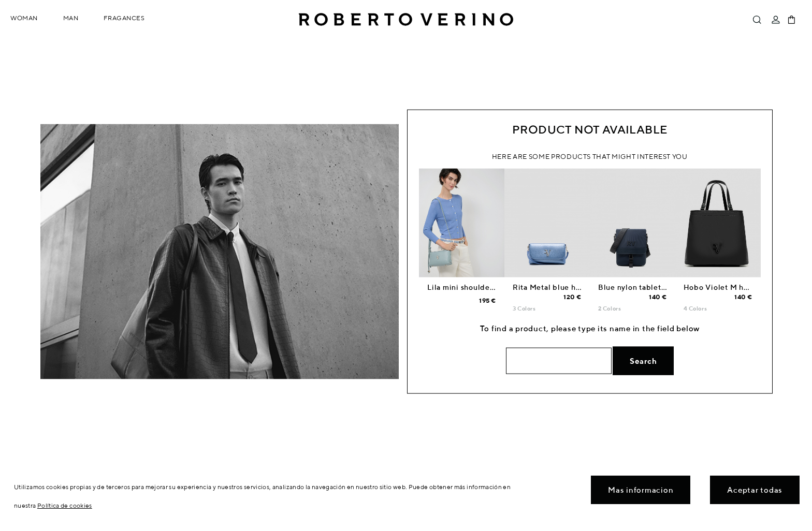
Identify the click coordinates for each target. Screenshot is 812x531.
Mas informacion (641, 490)
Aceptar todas (755, 490)
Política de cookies (65, 505)
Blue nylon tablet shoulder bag (655, 287)
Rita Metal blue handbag (558, 287)
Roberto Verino (406, 20)
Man (71, 18)
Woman (24, 18)
